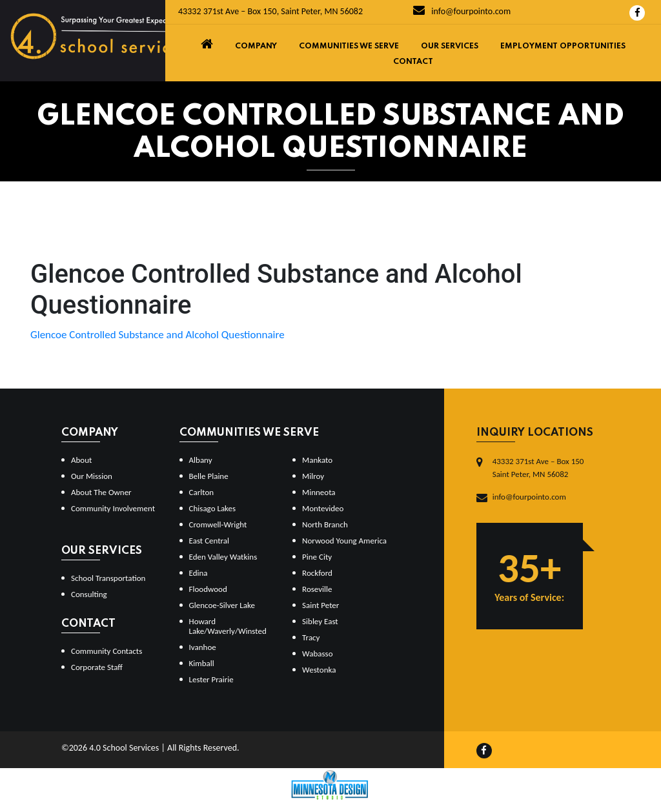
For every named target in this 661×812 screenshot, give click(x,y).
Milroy (313, 476)
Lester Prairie (211, 679)
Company (256, 46)
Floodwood (208, 589)
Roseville (317, 589)
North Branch (325, 524)
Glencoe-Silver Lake (222, 605)
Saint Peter (320, 605)
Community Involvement (113, 508)
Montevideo (323, 508)
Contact (413, 62)
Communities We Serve (349, 46)
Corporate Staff (97, 667)
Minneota (319, 492)
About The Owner (101, 492)
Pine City (317, 557)
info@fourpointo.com (462, 11)
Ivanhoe (203, 647)
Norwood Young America (344, 541)
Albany (201, 460)
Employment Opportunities (563, 46)
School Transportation (108, 578)
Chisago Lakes (213, 508)
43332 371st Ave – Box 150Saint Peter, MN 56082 (538, 468)
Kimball (202, 663)
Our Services (450, 46)
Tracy (311, 637)
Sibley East (320, 621)
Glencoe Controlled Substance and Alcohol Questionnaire (158, 335)
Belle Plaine (209, 476)
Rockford (317, 573)
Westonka (319, 670)
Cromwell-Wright (218, 524)
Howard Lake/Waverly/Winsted (228, 626)
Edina (198, 573)
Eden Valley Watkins (223, 557)
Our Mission (92, 476)
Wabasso (317, 654)
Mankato (317, 460)
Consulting (89, 594)
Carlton (202, 492)
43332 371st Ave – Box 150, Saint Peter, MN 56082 (270, 11)
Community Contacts (107, 651)
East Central (209, 541)
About (81, 460)
